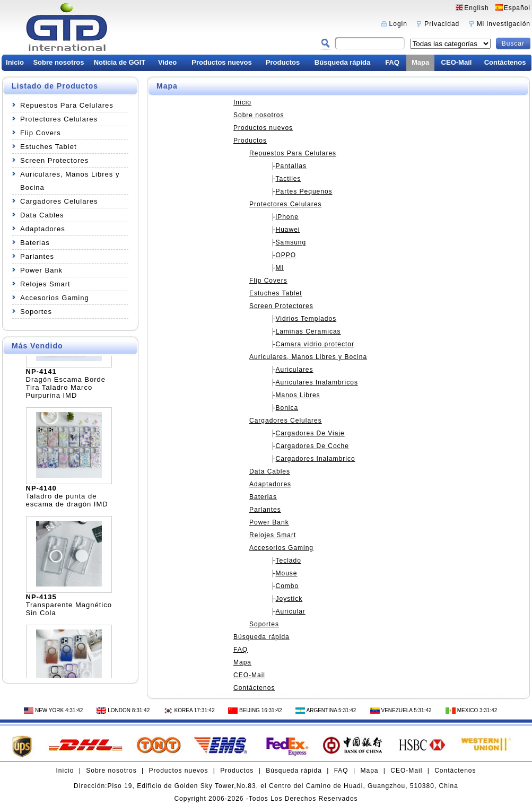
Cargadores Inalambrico (316, 459)
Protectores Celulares (59, 119)
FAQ (392, 62)
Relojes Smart (45, 284)
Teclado (289, 561)
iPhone (287, 217)
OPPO (286, 255)
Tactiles (289, 179)
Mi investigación (504, 24)
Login (398, 24)
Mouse (287, 573)
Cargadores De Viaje (310, 433)
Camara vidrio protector (315, 344)
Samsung (291, 242)
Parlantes (37, 256)
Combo (287, 586)
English (476, 8)
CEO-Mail (457, 62)
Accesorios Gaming (55, 298)
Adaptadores (43, 229)
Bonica (287, 408)
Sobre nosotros (58, 62)
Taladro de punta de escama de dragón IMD (67, 502)
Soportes (36, 312)
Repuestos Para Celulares (67, 105)
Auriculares (295, 370)
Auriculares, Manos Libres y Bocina (70, 181)
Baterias (35, 243)
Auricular (291, 611)
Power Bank (41, 270)
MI (280, 268)
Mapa (420, 62)
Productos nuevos (221, 62)
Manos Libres (298, 395)
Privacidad (442, 24)
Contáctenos (505, 62)
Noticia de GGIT (120, 62)
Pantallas (291, 166)
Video (167, 62)
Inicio (15, 62)
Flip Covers (41, 133)
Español (517, 8)
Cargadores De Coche (312, 446)
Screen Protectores (54, 160)
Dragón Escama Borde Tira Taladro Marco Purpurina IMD (66, 390)
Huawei (288, 230)
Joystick (289, 599)
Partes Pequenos (304, 191)
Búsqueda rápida (342, 62)
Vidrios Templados (306, 319)
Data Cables (42, 215)
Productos (283, 62)
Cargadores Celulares (59, 201)
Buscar (513, 43)
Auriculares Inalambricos (317, 382)
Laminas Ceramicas (308, 331)
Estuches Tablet (49, 147)
